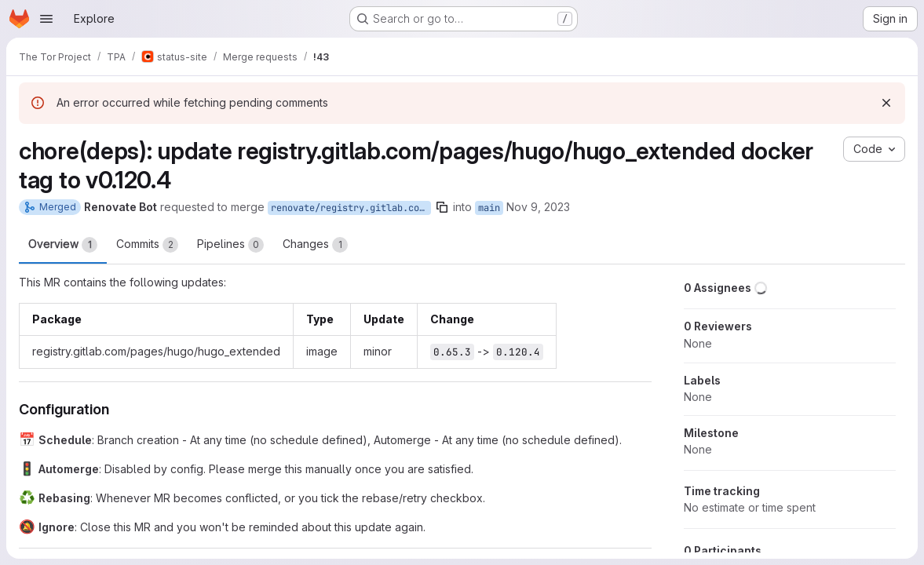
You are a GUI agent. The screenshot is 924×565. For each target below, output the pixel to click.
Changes (315, 245)
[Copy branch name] (442, 207)
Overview (63, 245)
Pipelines (230, 245)
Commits (147, 245)
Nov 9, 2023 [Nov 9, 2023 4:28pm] (538, 207)
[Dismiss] (886, 103)
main (489, 208)
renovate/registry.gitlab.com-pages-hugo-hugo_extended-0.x (351, 208)
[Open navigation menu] (46, 19)
